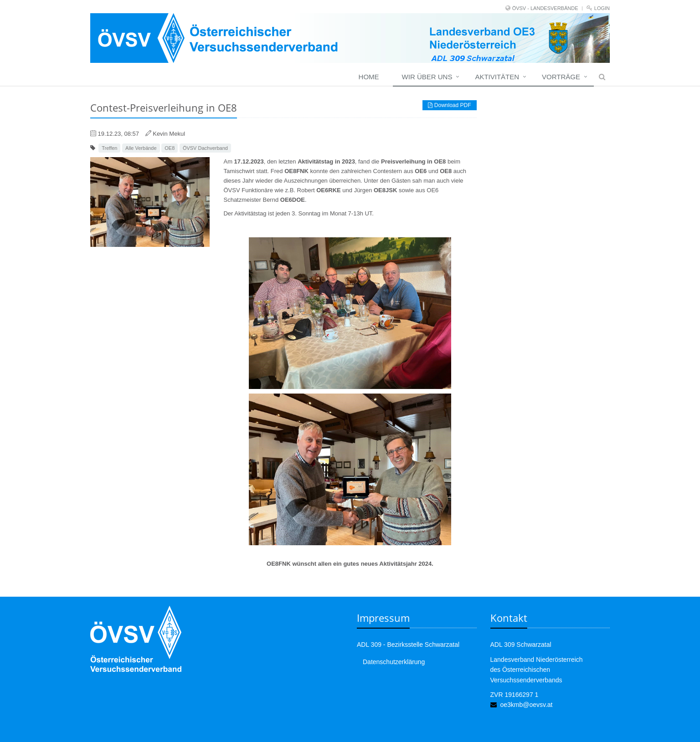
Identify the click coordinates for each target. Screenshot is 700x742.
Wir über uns (427, 77)
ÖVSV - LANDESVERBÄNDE (545, 8)
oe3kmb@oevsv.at (526, 705)
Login (602, 8)
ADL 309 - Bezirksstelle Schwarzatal (408, 645)
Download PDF (449, 105)
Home (369, 77)
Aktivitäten (497, 77)
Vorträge (561, 77)
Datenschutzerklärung (394, 662)
